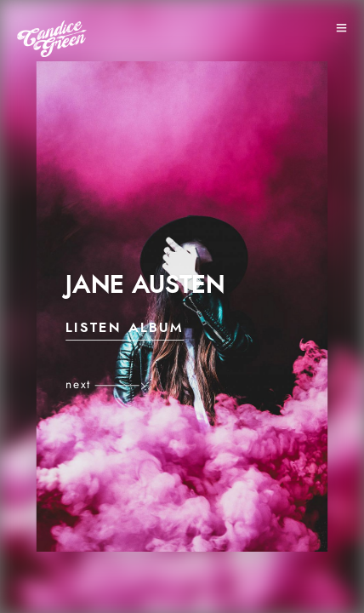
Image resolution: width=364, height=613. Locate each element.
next (78, 385)
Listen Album (125, 329)
